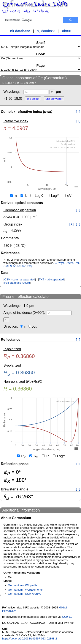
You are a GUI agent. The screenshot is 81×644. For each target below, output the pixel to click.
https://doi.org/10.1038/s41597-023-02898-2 (30, 639)
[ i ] (78, 111)
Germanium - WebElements (25, 590)
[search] (31, 20)
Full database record (17, 283)
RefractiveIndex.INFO (35, 4)
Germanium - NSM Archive (25, 594)
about (67, 31)
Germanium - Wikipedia (23, 585)
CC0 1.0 (67, 617)
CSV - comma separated (20, 279)
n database (46, 31)
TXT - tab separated (51, 279)
